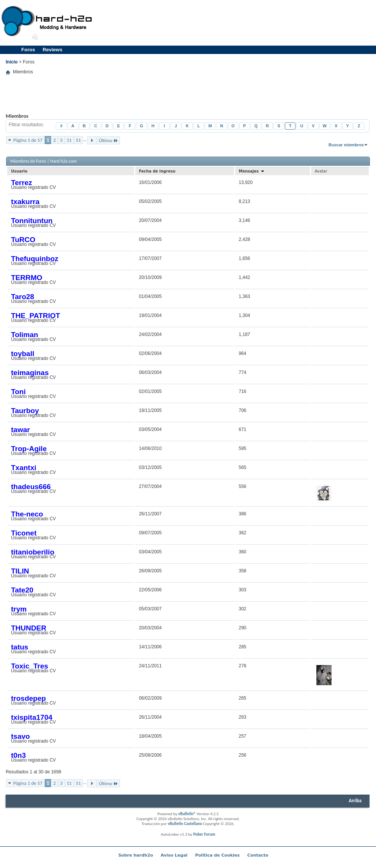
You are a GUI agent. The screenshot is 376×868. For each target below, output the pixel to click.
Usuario (19, 171)
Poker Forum (204, 834)
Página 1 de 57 (28, 140)
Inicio (12, 62)
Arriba (355, 801)
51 (78, 140)
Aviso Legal (174, 855)
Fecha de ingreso (157, 171)
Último (108, 140)
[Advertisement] (188, 100)
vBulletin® (187, 814)
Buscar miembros (346, 145)
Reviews (52, 50)
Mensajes (252, 171)
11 (69, 140)
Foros (28, 50)
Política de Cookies (217, 855)
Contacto (258, 855)
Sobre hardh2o (136, 855)
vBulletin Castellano (185, 824)
